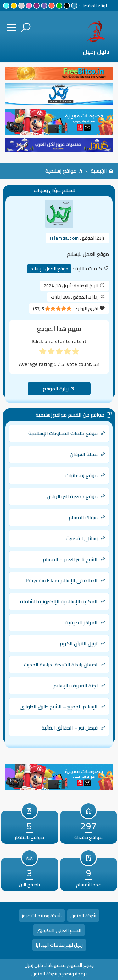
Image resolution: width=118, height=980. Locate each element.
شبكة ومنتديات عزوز (42, 915)
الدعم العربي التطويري (59, 930)
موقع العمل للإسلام (49, 269)
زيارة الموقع (59, 389)
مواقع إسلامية (64, 171)
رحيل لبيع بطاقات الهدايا (59, 945)
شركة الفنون (83, 915)
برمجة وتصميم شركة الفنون (59, 974)
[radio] (76, 352)
